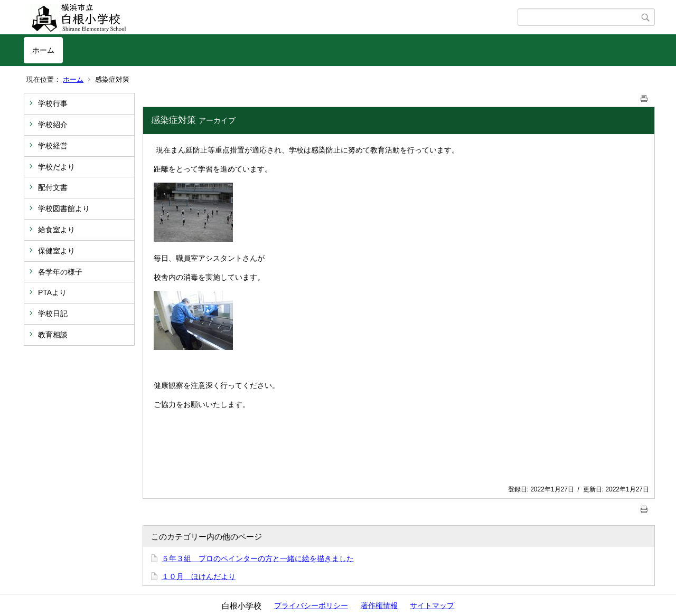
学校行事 (53, 103)
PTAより (52, 292)
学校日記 (53, 314)
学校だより (57, 167)
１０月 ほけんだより (199, 576)
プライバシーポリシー (311, 605)
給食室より (57, 230)
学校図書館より (64, 209)
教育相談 (53, 335)
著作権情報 (379, 605)
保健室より (57, 251)
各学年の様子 (60, 272)
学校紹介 (53, 125)
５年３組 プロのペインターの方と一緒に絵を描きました (258, 558)
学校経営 (53, 146)
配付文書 (53, 187)
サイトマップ (432, 605)
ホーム (43, 50)
